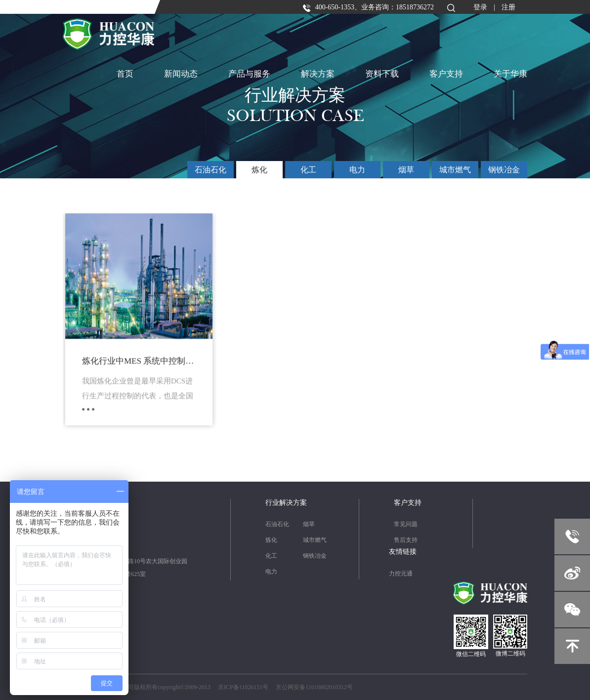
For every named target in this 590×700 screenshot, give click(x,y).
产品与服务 (249, 74)
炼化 (259, 170)
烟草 (406, 170)
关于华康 (510, 74)
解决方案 (318, 74)
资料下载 (382, 74)
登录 (480, 7)
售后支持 (406, 540)
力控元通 (401, 574)
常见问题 (406, 524)
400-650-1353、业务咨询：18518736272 (368, 7)
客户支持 (446, 74)
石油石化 (211, 170)
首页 (125, 74)
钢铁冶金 (504, 170)
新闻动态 (181, 74)
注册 (508, 7)
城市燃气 (455, 170)
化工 (308, 170)
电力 (357, 170)
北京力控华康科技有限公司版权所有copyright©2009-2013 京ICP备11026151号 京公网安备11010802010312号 (208, 687)
